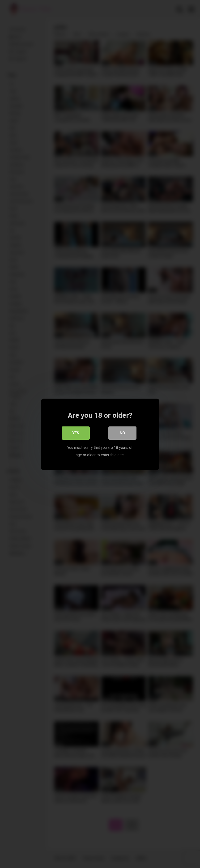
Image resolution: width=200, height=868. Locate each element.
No (122, 433)
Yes (76, 433)
